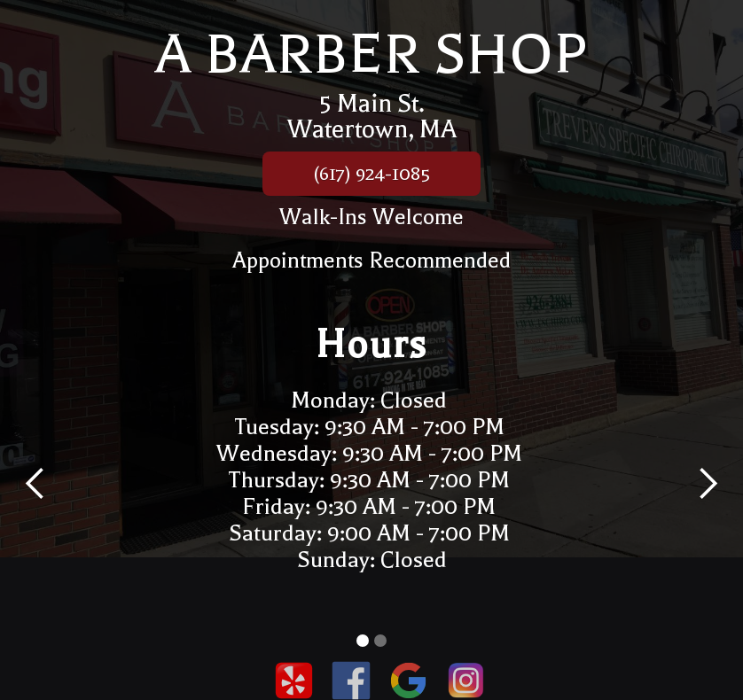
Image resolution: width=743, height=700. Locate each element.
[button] (35, 484)
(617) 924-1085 (371, 174)
